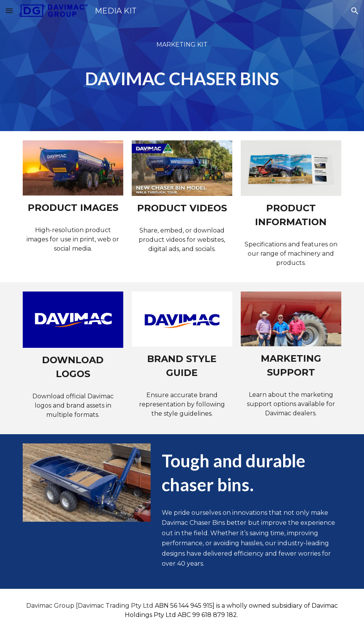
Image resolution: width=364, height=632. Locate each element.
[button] (9, 11)
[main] (182, 66)
